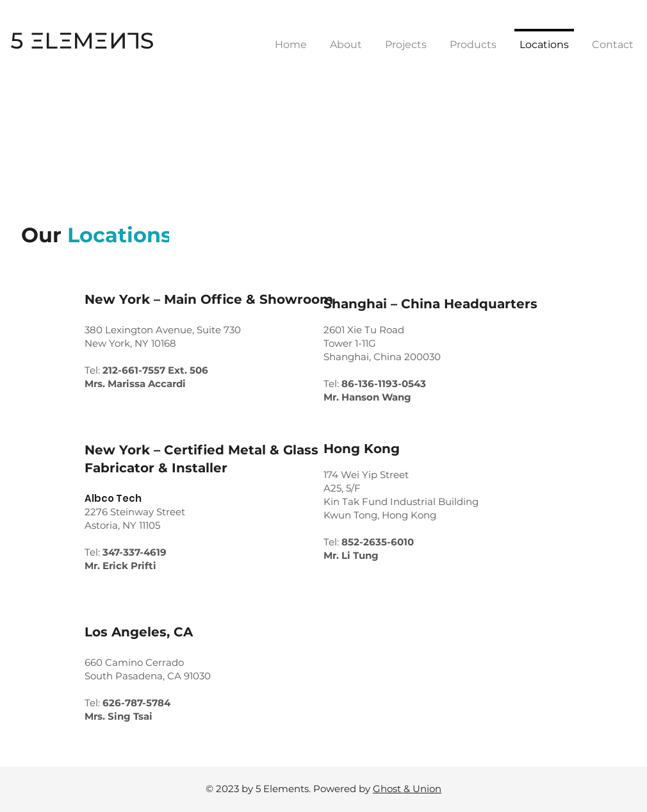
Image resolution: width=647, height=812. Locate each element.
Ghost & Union (407, 789)
